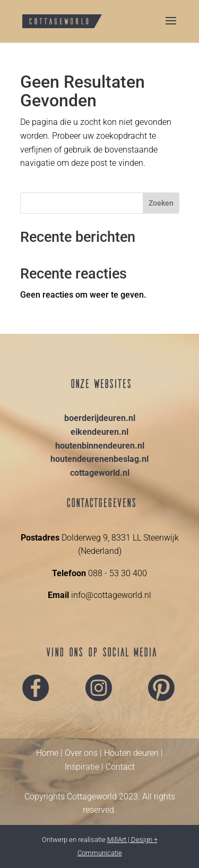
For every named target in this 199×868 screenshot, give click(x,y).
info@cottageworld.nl (110, 595)
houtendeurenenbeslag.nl (99, 459)
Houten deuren (131, 753)
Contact (120, 767)
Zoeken (161, 203)
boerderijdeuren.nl (100, 418)
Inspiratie (82, 767)
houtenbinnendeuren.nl (100, 446)
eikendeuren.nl (99, 432)
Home (47, 753)
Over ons (81, 753)
